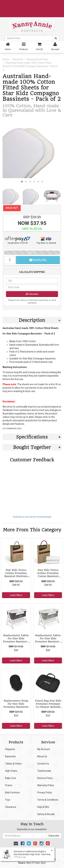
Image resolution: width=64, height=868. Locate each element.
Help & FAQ (43, 807)
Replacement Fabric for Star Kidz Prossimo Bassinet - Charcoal (16, 640)
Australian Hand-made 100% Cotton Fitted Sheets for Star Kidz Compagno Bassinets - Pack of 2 (30, 66)
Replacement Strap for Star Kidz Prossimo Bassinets (16, 704)
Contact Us (43, 764)
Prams (9, 785)
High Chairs (11, 771)
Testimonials (44, 771)
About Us (42, 756)
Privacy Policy (45, 793)
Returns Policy (45, 778)
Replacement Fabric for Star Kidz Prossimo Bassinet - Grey (48, 640)
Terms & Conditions (48, 800)
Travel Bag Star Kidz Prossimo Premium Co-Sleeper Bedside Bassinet (48, 705)
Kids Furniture (12, 793)
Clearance (11, 807)
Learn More (16, 595)
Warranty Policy (46, 785)
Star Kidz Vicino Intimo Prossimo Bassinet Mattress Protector (16, 575)
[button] (22, 182)
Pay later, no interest (46, 240)
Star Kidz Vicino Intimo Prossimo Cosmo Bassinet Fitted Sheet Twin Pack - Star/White (48, 576)
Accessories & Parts (37, 59)
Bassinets (18, 59)
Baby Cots (11, 778)
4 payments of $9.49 (18, 240)
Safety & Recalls (46, 814)
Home (6, 59)
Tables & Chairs (13, 764)
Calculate (32, 294)
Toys (8, 800)
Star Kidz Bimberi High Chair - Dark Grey (32, 854)
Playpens (10, 749)
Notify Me (38, 260)
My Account (44, 749)
